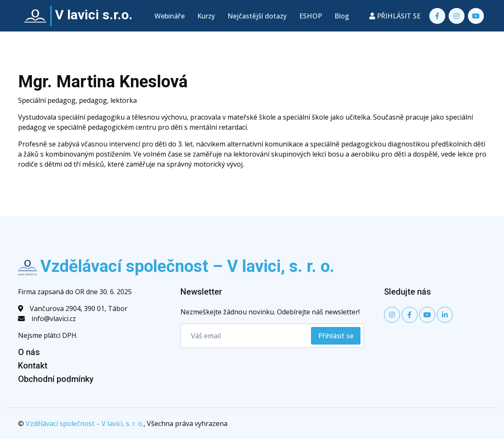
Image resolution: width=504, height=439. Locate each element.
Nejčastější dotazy (257, 16)
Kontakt (33, 366)
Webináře (170, 16)
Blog (342, 16)
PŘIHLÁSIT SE (395, 16)
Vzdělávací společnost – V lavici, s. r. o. (85, 423)
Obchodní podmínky (56, 379)
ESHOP (311, 16)
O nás (29, 352)
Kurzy (206, 16)
